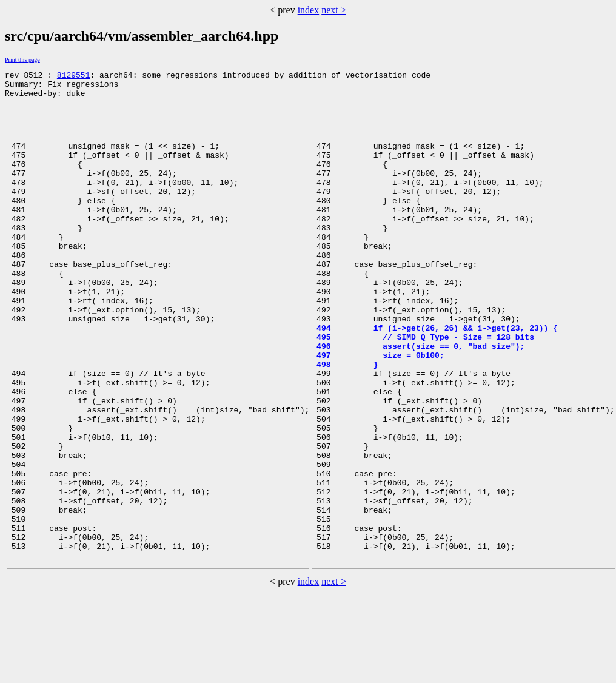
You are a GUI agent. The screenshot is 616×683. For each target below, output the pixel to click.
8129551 (74, 76)
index (309, 10)
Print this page (22, 60)
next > (334, 10)
